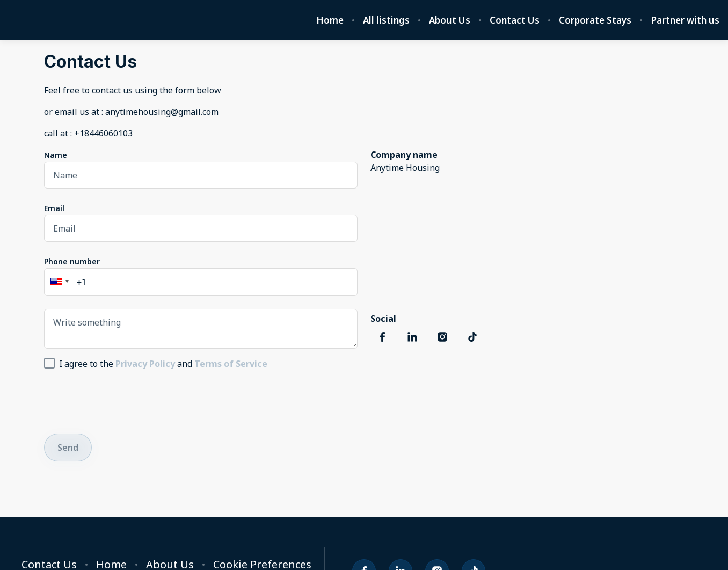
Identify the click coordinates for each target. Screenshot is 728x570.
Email (54, 208)
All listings (386, 20)
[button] (58, 282)
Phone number (72, 261)
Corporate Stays (595, 20)
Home (330, 20)
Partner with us (685, 20)
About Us (450, 20)
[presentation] (126, 400)
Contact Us (515, 20)
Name (56, 155)
